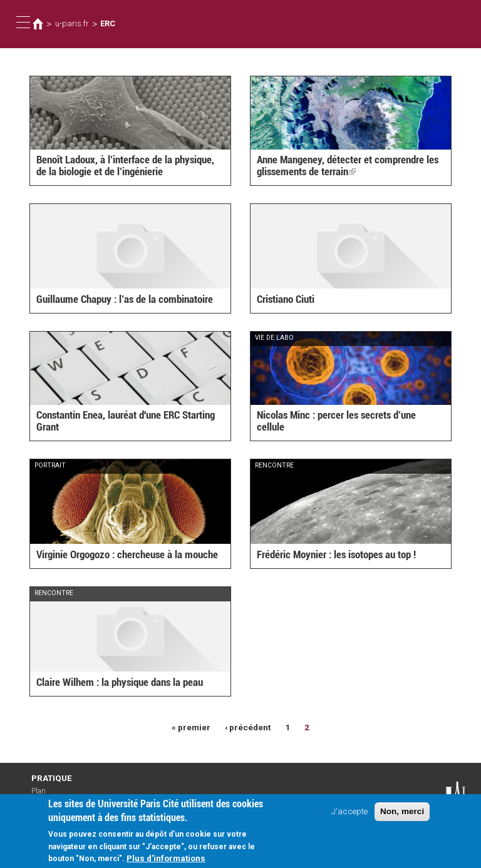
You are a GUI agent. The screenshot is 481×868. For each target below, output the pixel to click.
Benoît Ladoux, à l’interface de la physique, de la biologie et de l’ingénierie (125, 166)
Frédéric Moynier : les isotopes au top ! (336, 554)
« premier (191, 727)
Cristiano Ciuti (286, 299)
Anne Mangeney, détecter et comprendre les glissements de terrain (348, 166)
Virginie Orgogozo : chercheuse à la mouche (127, 554)
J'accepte (349, 816)
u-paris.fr (72, 23)
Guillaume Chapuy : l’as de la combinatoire (125, 299)
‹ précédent (248, 727)
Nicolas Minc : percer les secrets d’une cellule (336, 421)
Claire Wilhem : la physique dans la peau (120, 682)
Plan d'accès (44, 795)
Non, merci (402, 816)
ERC (108, 23)
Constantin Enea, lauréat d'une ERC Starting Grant (126, 421)
